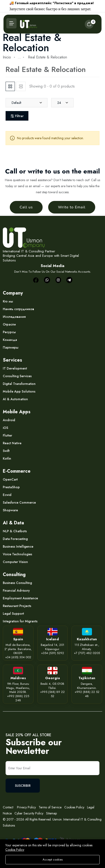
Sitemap (51, 813)
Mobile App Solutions (19, 391)
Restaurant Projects (17, 606)
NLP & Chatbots (15, 531)
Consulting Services (17, 376)
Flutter (7, 435)
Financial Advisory (16, 590)
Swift (6, 451)
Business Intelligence (18, 546)
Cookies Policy (74, 807)
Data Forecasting (15, 539)
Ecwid (7, 495)
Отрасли (9, 324)
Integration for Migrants (20, 621)
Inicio (7, 57)
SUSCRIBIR (23, 786)
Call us (26, 207)
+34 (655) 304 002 (18, 657)
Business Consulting (17, 583)
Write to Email (72, 207)
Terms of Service (50, 807)
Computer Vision (15, 562)
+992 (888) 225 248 (18, 698)
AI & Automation (15, 399)
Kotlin (7, 458)
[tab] (10, 86)
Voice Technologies (17, 554)
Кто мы (8, 301)
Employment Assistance (20, 598)
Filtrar (17, 116)
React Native (12, 443)
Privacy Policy (26, 807)
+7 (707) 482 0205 (87, 653)
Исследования (14, 317)
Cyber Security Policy (29, 813)
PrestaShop (11, 487)
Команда (10, 340)
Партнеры (11, 347)
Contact (8, 807)
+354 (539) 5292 (52, 653)
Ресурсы (9, 332)
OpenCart (10, 479)
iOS (5, 428)
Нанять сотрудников (18, 309)
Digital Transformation (19, 384)
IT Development (15, 368)
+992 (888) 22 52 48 (87, 694)
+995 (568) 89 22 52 (52, 694)
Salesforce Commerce (19, 502)
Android (9, 420)
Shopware (10, 510)
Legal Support (13, 614)
